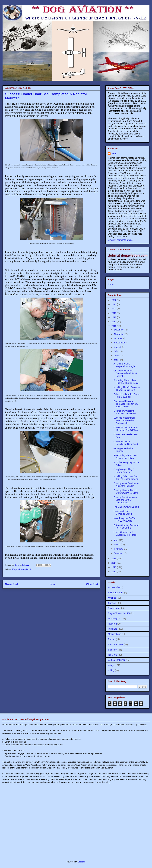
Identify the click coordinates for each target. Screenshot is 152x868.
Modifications (114, 634)
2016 (114, 326)
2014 (114, 563)
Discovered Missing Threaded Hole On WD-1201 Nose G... (126, 404)
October (118, 338)
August (118, 347)
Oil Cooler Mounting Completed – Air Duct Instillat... (125, 373)
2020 (114, 309)
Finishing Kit (114, 619)
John (114, 154)
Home (52, 584)
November (119, 334)
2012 (114, 572)
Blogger (81, 862)
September (120, 343)
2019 (114, 313)
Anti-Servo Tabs (116, 593)
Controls (112, 603)
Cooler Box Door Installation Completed (126, 443)
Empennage (114, 608)
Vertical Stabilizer (116, 660)
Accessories (114, 587)
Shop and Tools (116, 644)
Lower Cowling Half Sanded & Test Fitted (125, 534)
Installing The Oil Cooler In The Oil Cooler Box (127, 389)
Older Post (92, 584)
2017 (114, 322)
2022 (114, 300)
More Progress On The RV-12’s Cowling (125, 520)
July (116, 351)
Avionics (112, 598)
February (119, 549)
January (118, 553)
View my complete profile (120, 240)
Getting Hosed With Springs (123, 450)
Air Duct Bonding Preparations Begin (124, 365)
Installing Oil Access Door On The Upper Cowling (126, 478)
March (117, 544)
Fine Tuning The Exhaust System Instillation (126, 457)
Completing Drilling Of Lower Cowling (124, 471)
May (116, 360)
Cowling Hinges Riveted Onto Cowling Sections (126, 492)
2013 (114, 567)
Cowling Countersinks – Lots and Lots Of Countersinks (125, 500)
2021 (114, 304)
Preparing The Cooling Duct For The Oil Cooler (126, 382)
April (117, 540)
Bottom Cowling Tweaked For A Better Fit (126, 527)
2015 (114, 559)
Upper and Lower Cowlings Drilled (123, 512)
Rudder (112, 639)
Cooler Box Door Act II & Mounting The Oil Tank (126, 429)
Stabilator (113, 650)
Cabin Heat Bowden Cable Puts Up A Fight (127, 396)
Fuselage (113, 629)
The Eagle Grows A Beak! (126, 507)
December (119, 330)
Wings (111, 665)
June (117, 356)
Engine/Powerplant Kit (22, 569)
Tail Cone (113, 655)
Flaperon (112, 624)
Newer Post (11, 584)
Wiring (111, 670)
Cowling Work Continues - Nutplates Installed (126, 485)
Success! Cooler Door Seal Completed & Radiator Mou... (124, 420)
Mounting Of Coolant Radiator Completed (125, 412)
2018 (114, 317)
